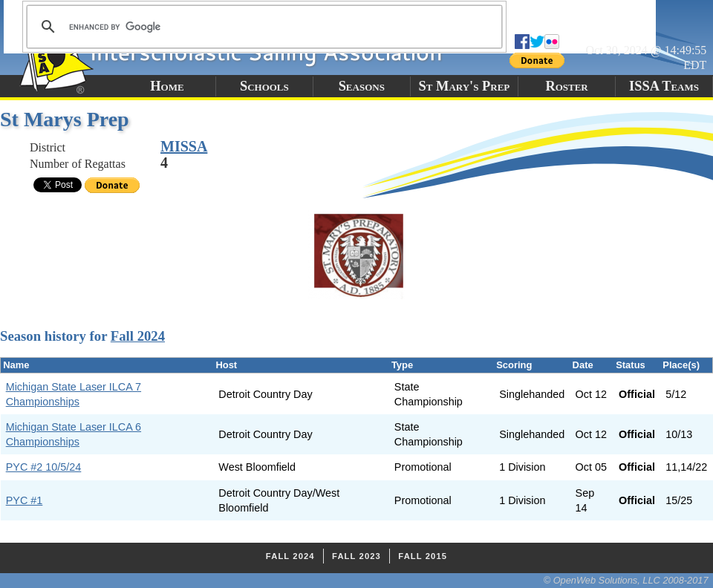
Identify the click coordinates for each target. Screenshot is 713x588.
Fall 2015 (423, 556)
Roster (566, 86)
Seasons (362, 86)
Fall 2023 (356, 556)
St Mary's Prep (465, 86)
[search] (262, 27)
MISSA (184, 146)
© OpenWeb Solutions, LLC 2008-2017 (626, 580)
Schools (264, 86)
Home (167, 86)
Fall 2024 (138, 336)
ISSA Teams (664, 86)
